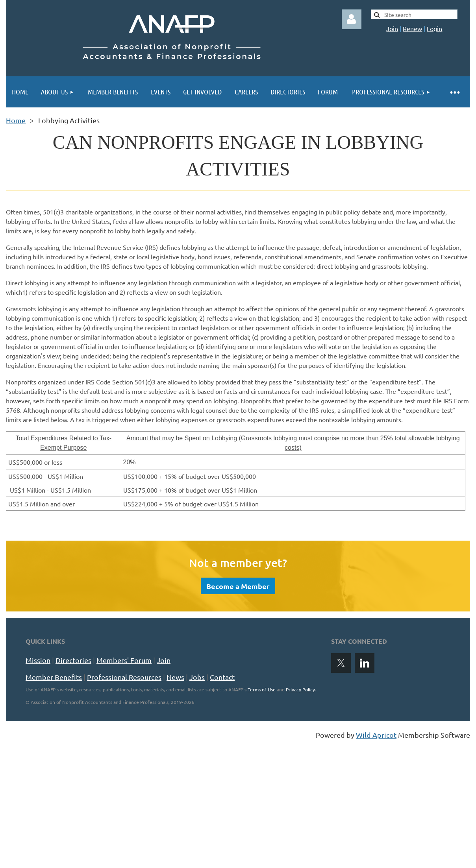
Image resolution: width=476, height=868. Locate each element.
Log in (352, 19)
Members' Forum (124, 660)
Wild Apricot (376, 735)
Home (16, 120)
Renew (412, 28)
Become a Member (238, 586)
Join (392, 28)
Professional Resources (124, 677)
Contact (222, 677)
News (175, 677)
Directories (73, 660)
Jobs (197, 677)
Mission (38, 660)
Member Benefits (54, 677)
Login (434, 28)
